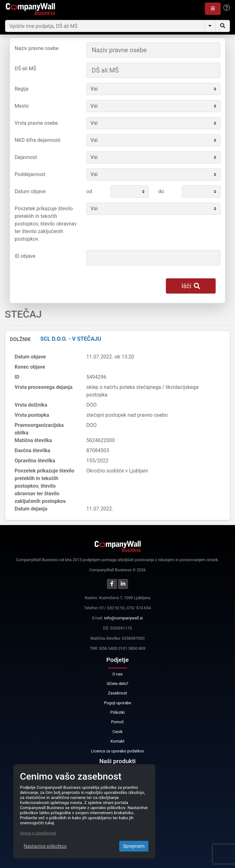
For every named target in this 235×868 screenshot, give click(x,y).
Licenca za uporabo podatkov (117, 751)
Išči (191, 286)
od (89, 191)
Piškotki (117, 712)
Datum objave (30, 191)
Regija (22, 89)
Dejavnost (26, 157)
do (161, 191)
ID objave (25, 256)
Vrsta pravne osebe (36, 123)
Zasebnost (117, 693)
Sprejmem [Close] (134, 846)
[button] (213, 9)
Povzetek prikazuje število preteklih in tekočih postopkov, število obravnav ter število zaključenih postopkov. (46, 224)
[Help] (227, 8)
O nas (117, 674)
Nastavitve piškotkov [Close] (45, 846)
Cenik (118, 732)
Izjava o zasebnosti (38, 833)
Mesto (22, 106)
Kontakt (117, 741)
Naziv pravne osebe (37, 48)
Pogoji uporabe (118, 703)
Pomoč (117, 722)
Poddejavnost (30, 174)
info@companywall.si (124, 618)
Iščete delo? (117, 684)
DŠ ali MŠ (25, 69)
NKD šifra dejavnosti (37, 140)
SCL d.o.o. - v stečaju (71, 339)
